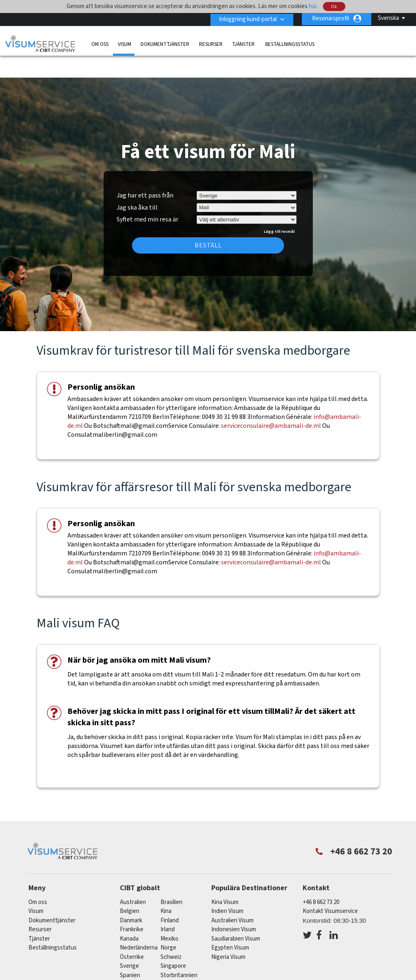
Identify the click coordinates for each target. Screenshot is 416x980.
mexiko (169, 915)
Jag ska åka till (137, 184)
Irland (168, 905)
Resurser (211, 43)
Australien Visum (232, 897)
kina (166, 887)
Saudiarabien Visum (236, 915)
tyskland (131, 960)
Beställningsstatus (290, 43)
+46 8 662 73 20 (321, 878)
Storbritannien (179, 951)
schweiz (171, 933)
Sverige (129, 942)
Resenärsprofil (330, 18)
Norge (168, 924)
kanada (129, 915)
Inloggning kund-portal (246, 18)
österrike (132, 933)
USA (166, 960)
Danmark (131, 897)
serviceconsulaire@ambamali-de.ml (271, 402)
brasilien (171, 878)
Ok (334, 7)
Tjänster (244, 43)
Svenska (388, 18)
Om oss (100, 43)
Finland (170, 897)
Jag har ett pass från (145, 171)
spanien (130, 951)
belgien (130, 887)
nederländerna (139, 924)
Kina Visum (225, 878)
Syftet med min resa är (147, 195)
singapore (173, 942)
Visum (125, 43)
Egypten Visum (230, 924)
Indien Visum (227, 887)
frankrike (132, 905)
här (313, 6)
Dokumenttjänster (165, 43)
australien (133, 878)
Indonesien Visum (234, 905)
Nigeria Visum (228, 933)
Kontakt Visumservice (330, 887)
